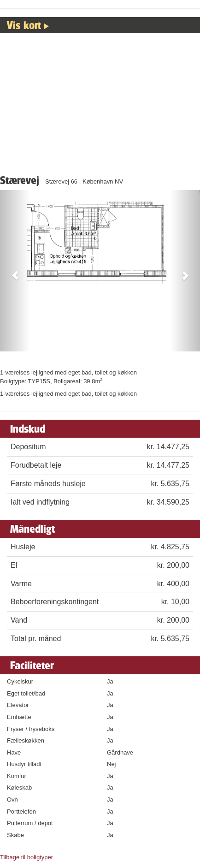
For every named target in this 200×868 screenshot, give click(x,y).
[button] (15, 271)
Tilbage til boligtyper (26, 857)
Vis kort (24, 25)
